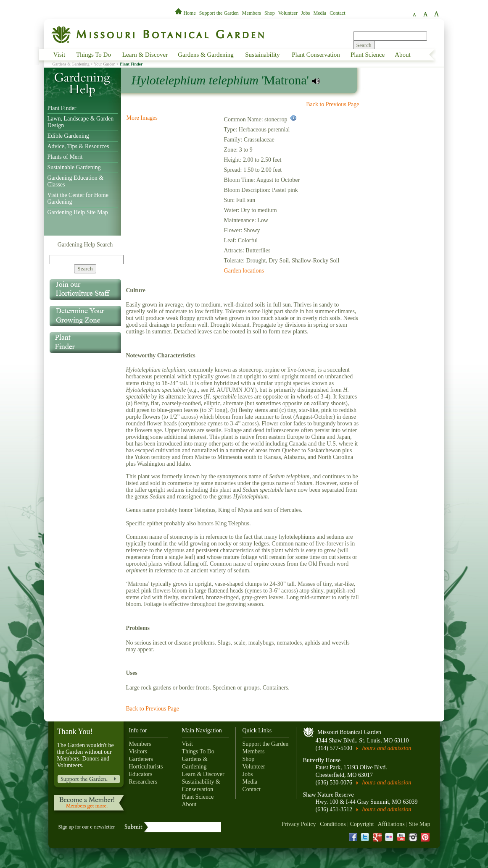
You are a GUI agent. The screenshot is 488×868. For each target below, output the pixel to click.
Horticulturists (146, 767)
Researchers (143, 782)
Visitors (138, 751)
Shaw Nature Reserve (328, 795)
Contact (337, 13)
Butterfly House (322, 760)
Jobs (305, 13)
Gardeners (141, 759)
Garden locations (244, 271)
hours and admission (387, 748)
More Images (142, 118)
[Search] (87, 260)
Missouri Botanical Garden (349, 732)
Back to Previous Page (332, 104)
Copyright (362, 824)
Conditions (333, 824)
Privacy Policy (298, 824)
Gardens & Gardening (206, 55)
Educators (141, 774)
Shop (270, 13)
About (403, 55)
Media (320, 13)
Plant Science (368, 55)
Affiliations (391, 824)
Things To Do (94, 55)
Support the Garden (219, 13)
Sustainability (262, 55)
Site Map (420, 824)
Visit (59, 55)
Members (252, 13)
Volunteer (288, 13)
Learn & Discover (145, 55)
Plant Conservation (316, 55)
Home (186, 13)
